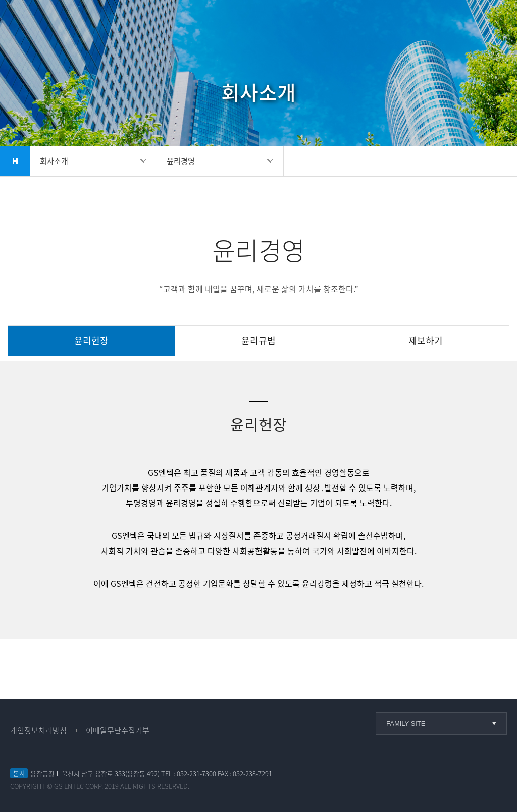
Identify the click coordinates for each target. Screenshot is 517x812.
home (15, 161)
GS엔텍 (61, 25)
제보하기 (426, 340)
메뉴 (492, 25)
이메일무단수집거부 (118, 730)
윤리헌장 (91, 340)
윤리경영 (181, 161)
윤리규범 (258, 340)
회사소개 (54, 161)
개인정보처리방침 (38, 730)
